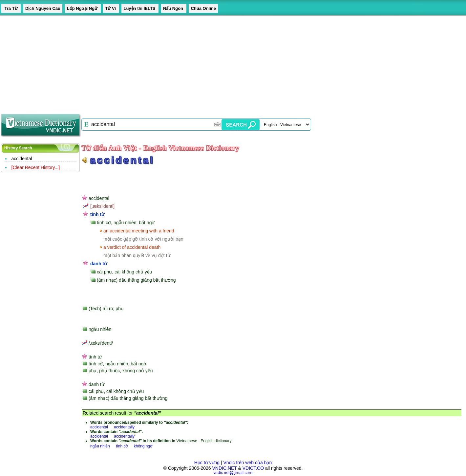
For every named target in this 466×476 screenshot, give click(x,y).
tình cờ (122, 446)
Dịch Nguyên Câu (43, 8)
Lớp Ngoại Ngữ (83, 8)
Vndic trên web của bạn (248, 463)
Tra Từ (11, 8)
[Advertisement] (197, 62)
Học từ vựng (207, 463)
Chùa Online (203, 8)
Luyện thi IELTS (140, 8)
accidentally (124, 427)
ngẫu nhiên (100, 446)
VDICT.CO (253, 468)
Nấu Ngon (174, 8)
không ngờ (143, 446)
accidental (22, 159)
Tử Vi (111, 8)
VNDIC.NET (224, 468)
